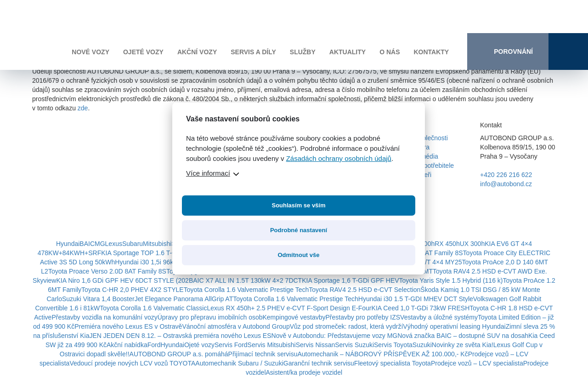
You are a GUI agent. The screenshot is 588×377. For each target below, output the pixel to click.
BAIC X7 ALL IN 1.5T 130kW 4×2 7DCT (245, 280)
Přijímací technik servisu (263, 354)
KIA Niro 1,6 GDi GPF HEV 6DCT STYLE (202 (122, 280)
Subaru (133, 244)
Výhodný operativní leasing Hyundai (454, 326)
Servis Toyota (393, 345)
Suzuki (422, 345)
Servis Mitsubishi (272, 345)
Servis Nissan (316, 345)
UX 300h (472, 244)
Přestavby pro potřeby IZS (363, 317)
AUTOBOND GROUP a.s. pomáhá (179, 354)
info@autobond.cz (506, 184)
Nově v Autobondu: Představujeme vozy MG (335, 336)
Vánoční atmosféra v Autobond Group (236, 326)
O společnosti (428, 138)
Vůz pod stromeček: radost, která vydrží (347, 326)
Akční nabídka (127, 345)
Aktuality (348, 52)
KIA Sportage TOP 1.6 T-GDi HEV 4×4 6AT (162, 253)
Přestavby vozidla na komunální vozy (104, 317)
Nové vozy (90, 52)
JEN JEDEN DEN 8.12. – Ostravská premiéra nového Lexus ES (180, 336)
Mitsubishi (157, 244)
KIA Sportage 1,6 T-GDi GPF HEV (350, 280)
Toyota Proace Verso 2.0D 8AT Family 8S (107, 271)
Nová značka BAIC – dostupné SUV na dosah (463, 336)
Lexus (114, 244)
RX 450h (447, 244)
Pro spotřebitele (431, 166)
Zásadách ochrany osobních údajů (339, 158)
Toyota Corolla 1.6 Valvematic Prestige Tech (246, 290)
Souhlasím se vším (298, 205)
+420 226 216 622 (506, 175)
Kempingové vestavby (294, 317)
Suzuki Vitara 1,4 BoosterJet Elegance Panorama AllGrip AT (147, 299)
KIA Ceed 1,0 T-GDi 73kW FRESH (421, 308)
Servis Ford (231, 345)
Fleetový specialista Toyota (393, 363)
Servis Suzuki (354, 345)
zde (83, 108)
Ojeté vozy (143, 52)
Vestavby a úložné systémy (439, 317)
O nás (390, 52)
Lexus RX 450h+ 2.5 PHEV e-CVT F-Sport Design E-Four (289, 308)
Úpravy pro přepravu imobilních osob (210, 317)
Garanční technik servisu (319, 363)
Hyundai (68, 244)
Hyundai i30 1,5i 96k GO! (151, 262)
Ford (154, 345)
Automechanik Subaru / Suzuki (239, 363)
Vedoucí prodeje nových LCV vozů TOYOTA (132, 363)
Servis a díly (253, 52)
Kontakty (431, 52)
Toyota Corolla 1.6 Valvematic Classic (153, 308)
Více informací (208, 173)
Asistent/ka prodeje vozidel (304, 372)
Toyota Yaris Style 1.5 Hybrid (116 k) (451, 280)
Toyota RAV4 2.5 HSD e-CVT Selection (365, 290)
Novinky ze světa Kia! (463, 345)
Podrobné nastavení (299, 230)
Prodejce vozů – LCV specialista (477, 363)
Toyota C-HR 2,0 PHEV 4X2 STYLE (133, 290)
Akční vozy (197, 52)
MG (100, 244)
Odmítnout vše (298, 255)
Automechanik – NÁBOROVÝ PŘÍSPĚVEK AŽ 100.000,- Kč (382, 354)
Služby (303, 52)
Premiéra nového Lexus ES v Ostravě (128, 326)
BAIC (87, 244)
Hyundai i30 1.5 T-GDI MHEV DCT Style (416, 299)
